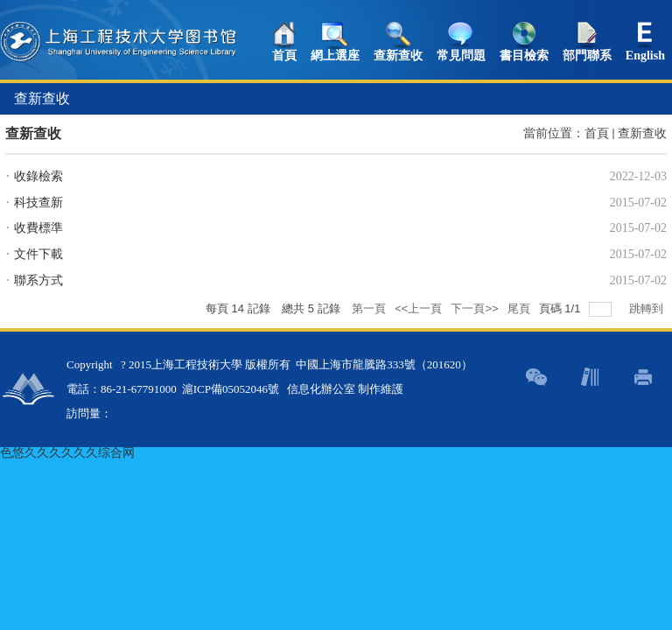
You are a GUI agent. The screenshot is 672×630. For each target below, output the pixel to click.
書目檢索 (524, 56)
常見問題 (461, 56)
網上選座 (335, 56)
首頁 (284, 56)
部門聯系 (587, 56)
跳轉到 (648, 308)
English (645, 56)
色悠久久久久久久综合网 (67, 453)
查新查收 (398, 56)
